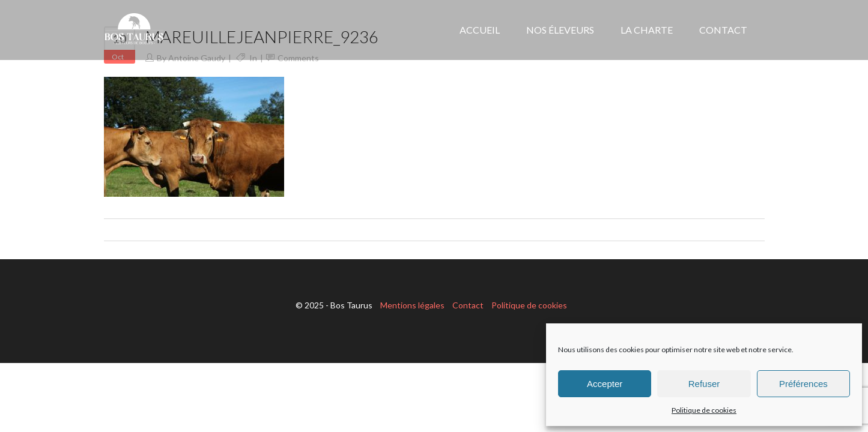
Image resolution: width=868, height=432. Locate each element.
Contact (468, 305)
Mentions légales (412, 305)
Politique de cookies (704, 410)
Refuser (704, 384)
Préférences (803, 384)
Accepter (605, 384)
